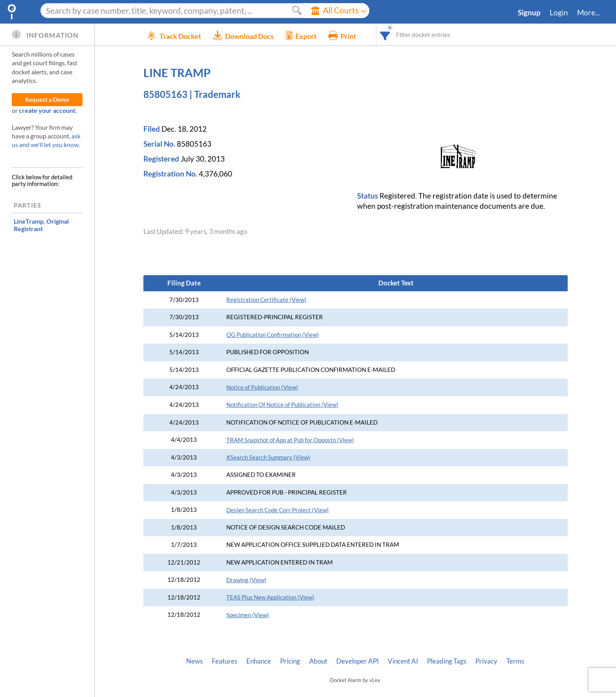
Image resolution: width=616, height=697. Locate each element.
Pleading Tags (447, 661)
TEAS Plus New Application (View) (270, 597)
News (194, 661)
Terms (515, 661)
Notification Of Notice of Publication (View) (282, 405)
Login (559, 13)
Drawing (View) (246, 580)
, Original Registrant (41, 225)
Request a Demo (47, 100)
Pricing (290, 661)
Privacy (486, 661)
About (318, 661)
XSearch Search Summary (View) (268, 457)
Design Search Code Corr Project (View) (278, 510)
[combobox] (397, 34)
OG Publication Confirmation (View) (273, 335)
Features (225, 661)
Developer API (357, 661)
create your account (47, 110)
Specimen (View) (248, 615)
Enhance (259, 661)
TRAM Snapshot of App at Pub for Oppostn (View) (290, 440)
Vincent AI (403, 661)
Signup (529, 13)
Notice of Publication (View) (262, 387)
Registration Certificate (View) (266, 300)
